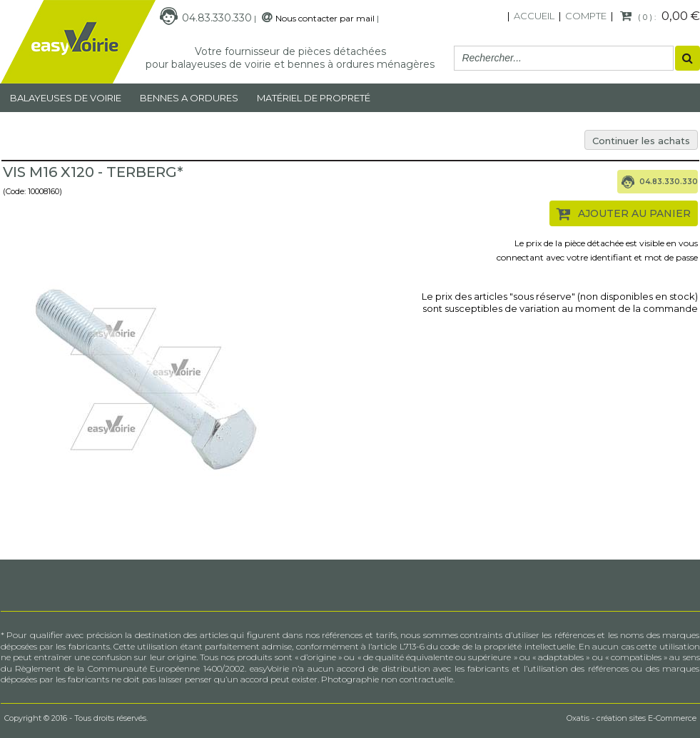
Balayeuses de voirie (66, 98)
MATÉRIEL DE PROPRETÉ (314, 98)
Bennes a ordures (189, 98)
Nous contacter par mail (325, 18)
